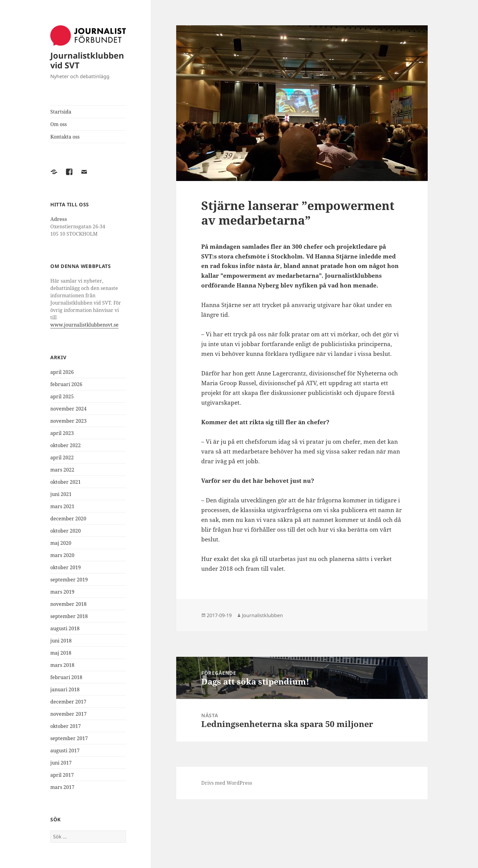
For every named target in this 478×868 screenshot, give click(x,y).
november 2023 (68, 421)
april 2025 (62, 396)
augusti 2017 (65, 750)
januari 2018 (65, 689)
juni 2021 (61, 494)
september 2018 (69, 616)
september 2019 (69, 580)
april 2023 (62, 433)
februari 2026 (66, 384)
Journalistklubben (262, 615)
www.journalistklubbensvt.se (84, 325)
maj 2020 (61, 543)
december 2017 (68, 702)
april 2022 (62, 458)
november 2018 (68, 604)
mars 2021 (62, 506)
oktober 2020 (66, 531)
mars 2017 (62, 787)
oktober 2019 (66, 567)
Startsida (61, 112)
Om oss (59, 124)
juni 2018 (61, 641)
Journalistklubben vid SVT (87, 60)
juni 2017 (61, 763)
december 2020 (68, 519)
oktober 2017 (66, 726)
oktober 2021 (66, 482)
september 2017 (69, 738)
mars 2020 (62, 555)
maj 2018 (61, 653)
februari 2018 (66, 677)
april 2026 (62, 372)
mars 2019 (62, 592)
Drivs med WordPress (227, 783)
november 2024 (68, 409)
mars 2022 (62, 470)
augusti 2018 (65, 628)
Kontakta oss (65, 137)
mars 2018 (62, 665)
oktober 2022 (66, 445)
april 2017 (62, 775)
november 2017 (68, 714)
